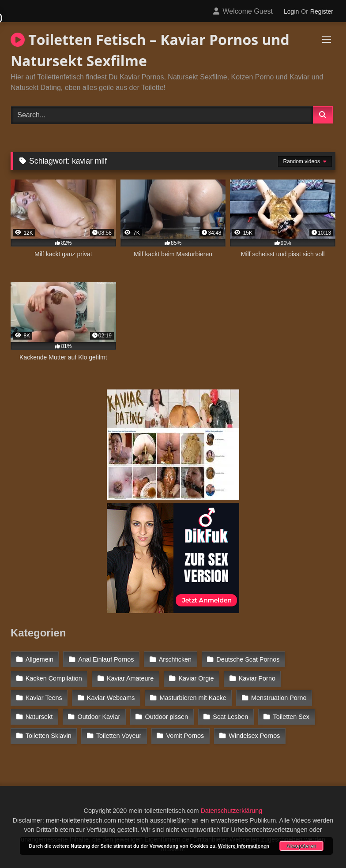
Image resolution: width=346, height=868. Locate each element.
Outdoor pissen (167, 717)
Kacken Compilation (54, 678)
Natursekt (39, 717)
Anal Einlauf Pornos (106, 659)
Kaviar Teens (44, 698)
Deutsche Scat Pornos (248, 659)
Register (322, 11)
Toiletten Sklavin (49, 736)
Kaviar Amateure (130, 678)
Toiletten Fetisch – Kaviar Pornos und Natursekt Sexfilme (150, 50)
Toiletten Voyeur (119, 736)
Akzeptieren (301, 846)
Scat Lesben (230, 717)
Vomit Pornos (185, 736)
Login (291, 11)
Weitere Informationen (244, 846)
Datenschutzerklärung (231, 811)
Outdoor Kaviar (99, 717)
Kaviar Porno (257, 678)
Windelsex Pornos (254, 736)
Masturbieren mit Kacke (193, 698)
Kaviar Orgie (196, 678)
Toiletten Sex (291, 717)
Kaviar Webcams (111, 698)
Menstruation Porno (279, 698)
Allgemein (39, 659)
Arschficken (175, 659)
